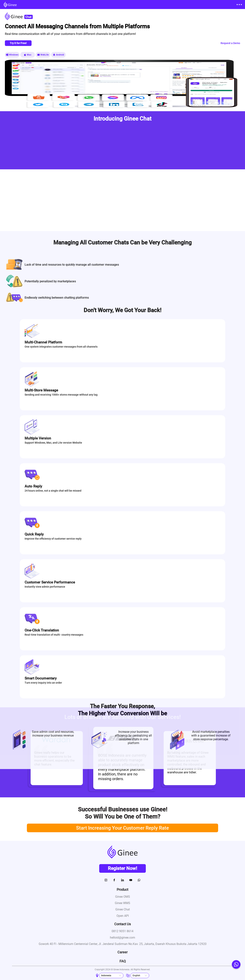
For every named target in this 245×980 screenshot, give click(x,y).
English (136, 975)
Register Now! (122, 868)
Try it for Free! (18, 43)
